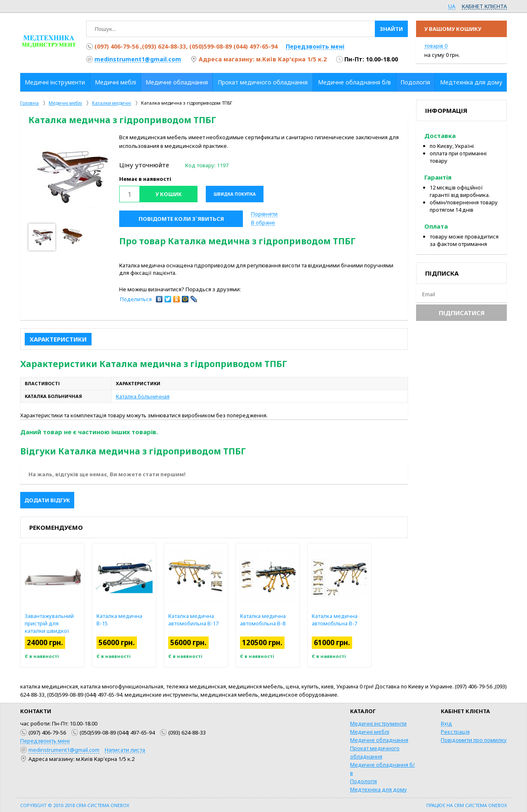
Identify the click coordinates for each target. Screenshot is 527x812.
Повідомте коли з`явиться (181, 219)
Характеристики (58, 339)
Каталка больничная (143, 396)
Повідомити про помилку (474, 740)
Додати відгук (47, 500)
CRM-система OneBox (102, 805)
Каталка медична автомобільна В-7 (353, 620)
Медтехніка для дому (379, 789)
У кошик (169, 194)
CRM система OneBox (480, 805)
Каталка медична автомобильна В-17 (212, 620)
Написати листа (125, 750)
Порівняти (264, 214)
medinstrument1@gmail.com (138, 59)
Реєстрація (455, 732)
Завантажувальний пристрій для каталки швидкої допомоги (67, 627)
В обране (263, 222)
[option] (72, 176)
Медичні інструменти (378, 723)
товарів (436, 46)
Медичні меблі (370, 732)
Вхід (446, 723)
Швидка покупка (235, 194)
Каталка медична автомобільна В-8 (281, 620)
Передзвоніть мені (315, 46)
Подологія (363, 781)
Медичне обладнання (379, 740)
